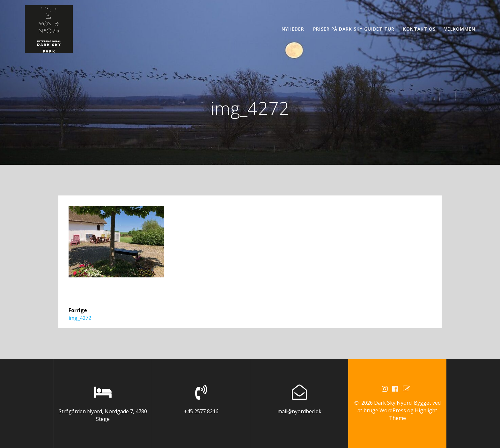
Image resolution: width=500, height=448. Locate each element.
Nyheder (293, 29)
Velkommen (460, 29)
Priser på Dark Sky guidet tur (354, 29)
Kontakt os (419, 29)
